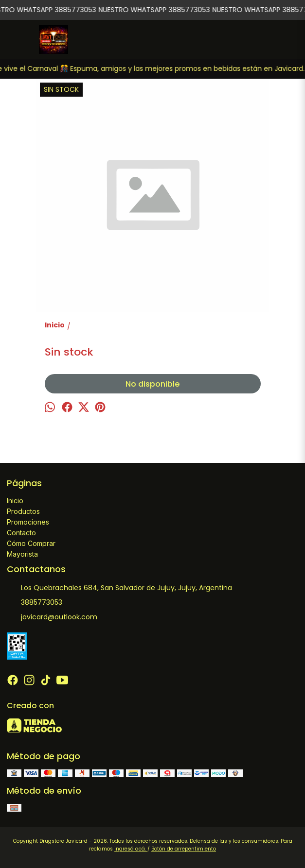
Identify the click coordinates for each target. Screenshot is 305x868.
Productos (23, 511)
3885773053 (35, 603)
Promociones (28, 522)
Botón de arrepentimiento (184, 849)
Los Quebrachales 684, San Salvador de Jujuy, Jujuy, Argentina (119, 588)
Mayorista (22, 554)
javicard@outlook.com (52, 617)
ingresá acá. (131, 849)
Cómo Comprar (31, 543)
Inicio (15, 501)
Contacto (21, 533)
